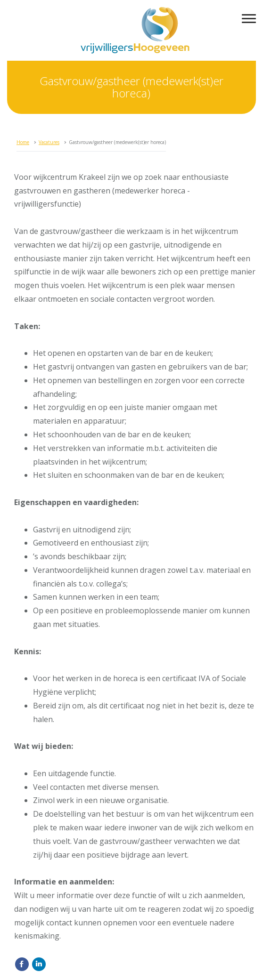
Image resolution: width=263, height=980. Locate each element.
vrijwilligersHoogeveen (135, 30)
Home (23, 142)
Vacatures (49, 142)
